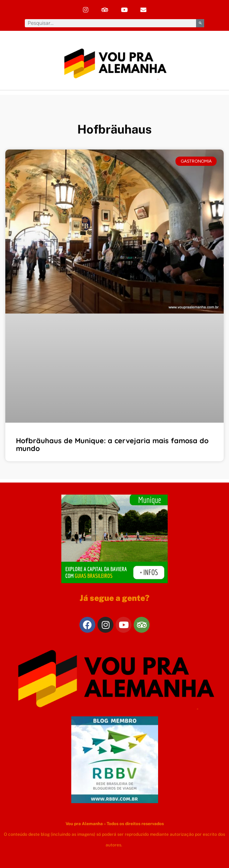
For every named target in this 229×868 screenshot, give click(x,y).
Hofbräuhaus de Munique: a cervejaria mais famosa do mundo (112, 444)
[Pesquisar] (200, 23)
